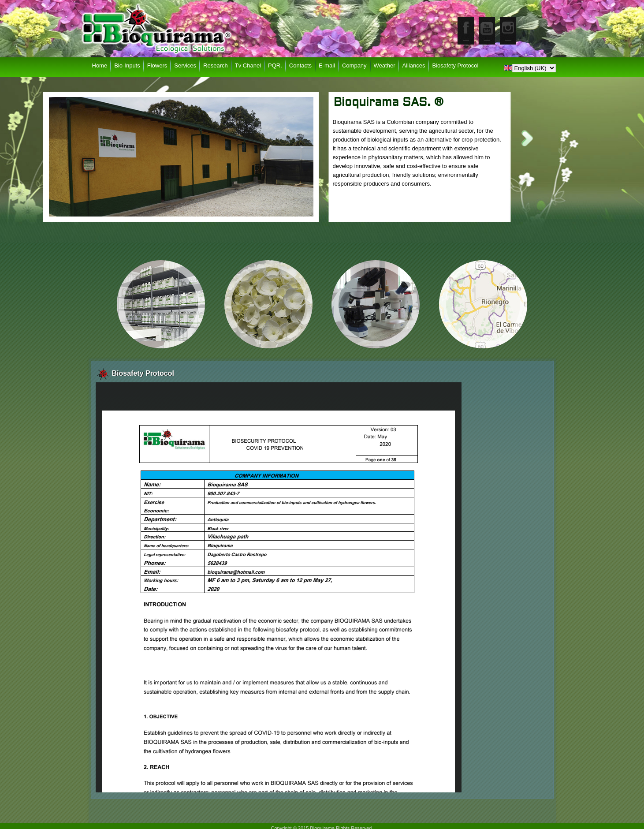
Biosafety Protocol (456, 65)
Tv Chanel (248, 65)
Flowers (157, 65)
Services (185, 65)
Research (216, 65)
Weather (385, 65)
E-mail (327, 65)
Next (527, 138)
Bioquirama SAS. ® (389, 103)
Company (354, 65)
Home (100, 65)
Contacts (300, 65)
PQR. (275, 65)
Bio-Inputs (127, 65)
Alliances (414, 65)
